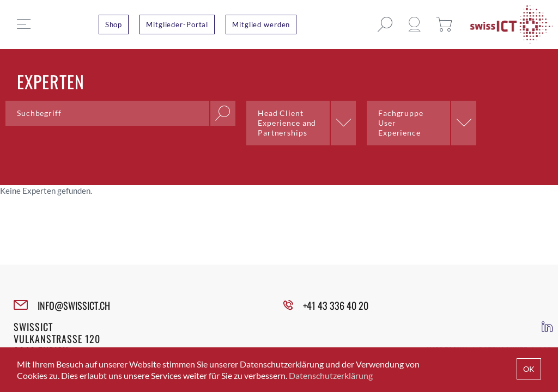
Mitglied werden (261, 24)
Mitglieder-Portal (177, 24)
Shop (114, 24)
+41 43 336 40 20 (336, 305)
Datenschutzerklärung (331, 375)
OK (529, 369)
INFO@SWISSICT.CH (74, 305)
